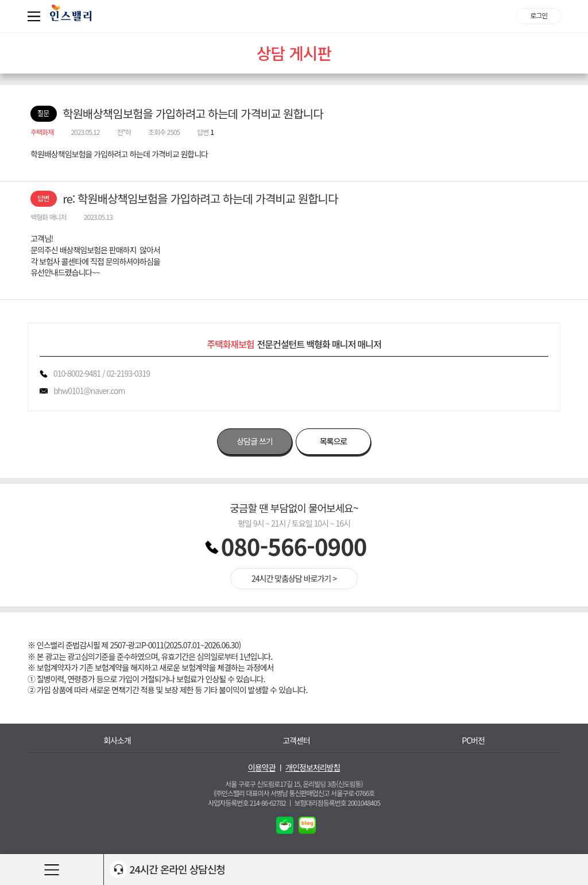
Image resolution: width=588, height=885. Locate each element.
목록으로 (334, 441)
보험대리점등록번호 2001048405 (337, 803)
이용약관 (262, 768)
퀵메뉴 (36, 16)
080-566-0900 (294, 546)
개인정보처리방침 (313, 768)
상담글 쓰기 (254, 441)
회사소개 (117, 741)
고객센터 (296, 741)
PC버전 (473, 741)
